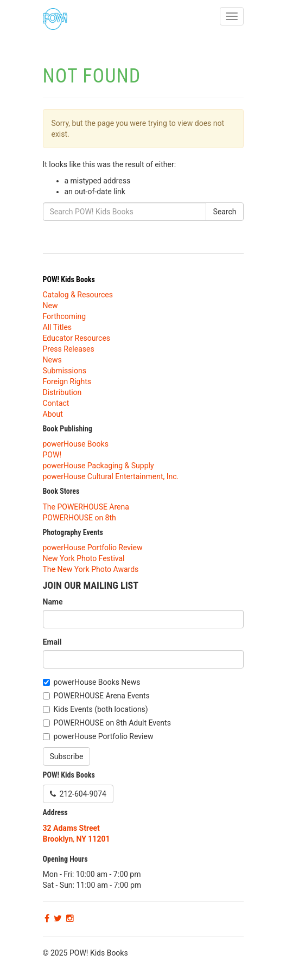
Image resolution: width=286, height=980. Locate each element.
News (52, 360)
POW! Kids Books (69, 279)
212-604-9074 (78, 794)
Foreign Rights (67, 381)
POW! (52, 455)
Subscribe (67, 756)
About (53, 414)
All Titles (58, 327)
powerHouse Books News (97, 682)
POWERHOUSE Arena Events (102, 696)
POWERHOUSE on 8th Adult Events (112, 723)
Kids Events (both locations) (101, 709)
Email (52, 642)
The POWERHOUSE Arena (86, 507)
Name (53, 602)
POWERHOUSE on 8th (80, 518)
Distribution (62, 392)
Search (224, 212)
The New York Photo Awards (91, 569)
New (50, 306)
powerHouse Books (76, 444)
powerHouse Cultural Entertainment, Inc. (111, 476)
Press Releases (69, 349)
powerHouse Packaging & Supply (98, 466)
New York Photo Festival (84, 558)
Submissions (65, 371)
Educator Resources (77, 338)
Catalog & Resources (78, 295)
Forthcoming (65, 316)
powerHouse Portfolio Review (93, 548)
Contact (56, 403)
